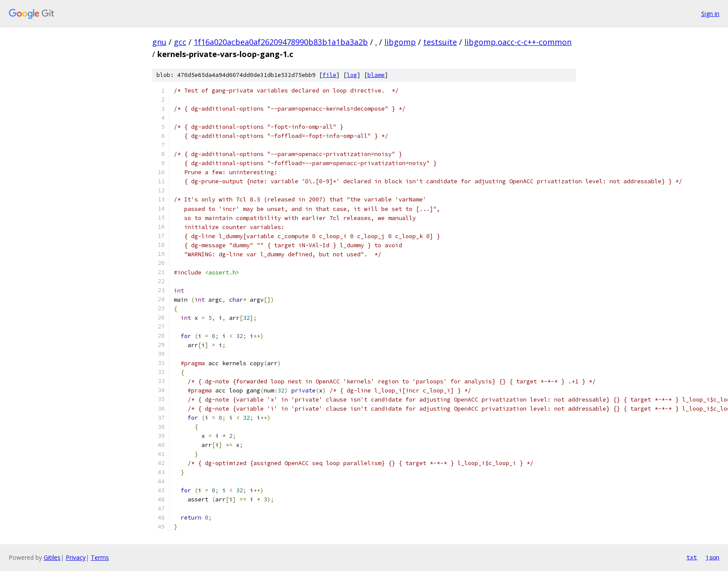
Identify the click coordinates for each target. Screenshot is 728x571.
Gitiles (52, 557)
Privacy (76, 557)
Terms (100, 557)
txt (692, 557)
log (352, 75)
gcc (180, 42)
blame (376, 75)
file (329, 75)
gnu (159, 42)
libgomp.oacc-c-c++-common (518, 42)
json (712, 557)
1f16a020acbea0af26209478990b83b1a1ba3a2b (281, 42)
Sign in (710, 14)
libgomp (400, 42)
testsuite (440, 42)
